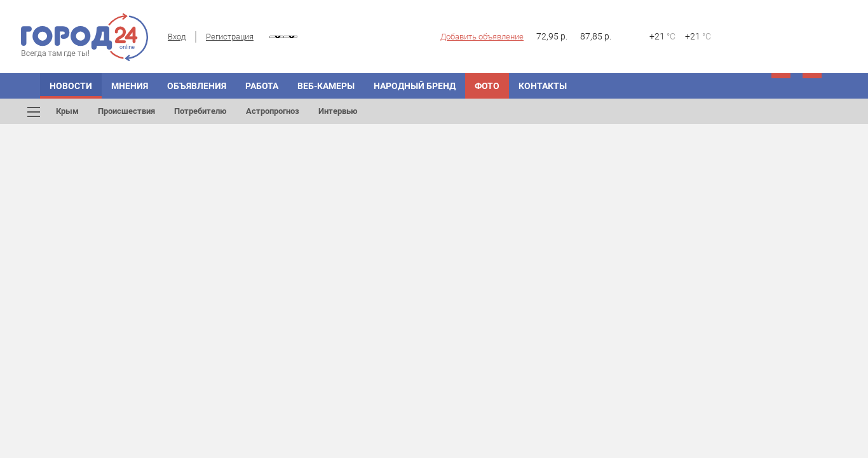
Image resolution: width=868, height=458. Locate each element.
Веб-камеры (326, 86)
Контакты (543, 86)
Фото (487, 86)
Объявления (197, 86)
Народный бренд (415, 86)
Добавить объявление (482, 37)
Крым (67, 111)
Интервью (338, 111)
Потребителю (200, 111)
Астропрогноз (273, 111)
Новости (71, 86)
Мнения (130, 86)
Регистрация (230, 37)
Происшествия (126, 111)
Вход (177, 37)
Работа (262, 86)
